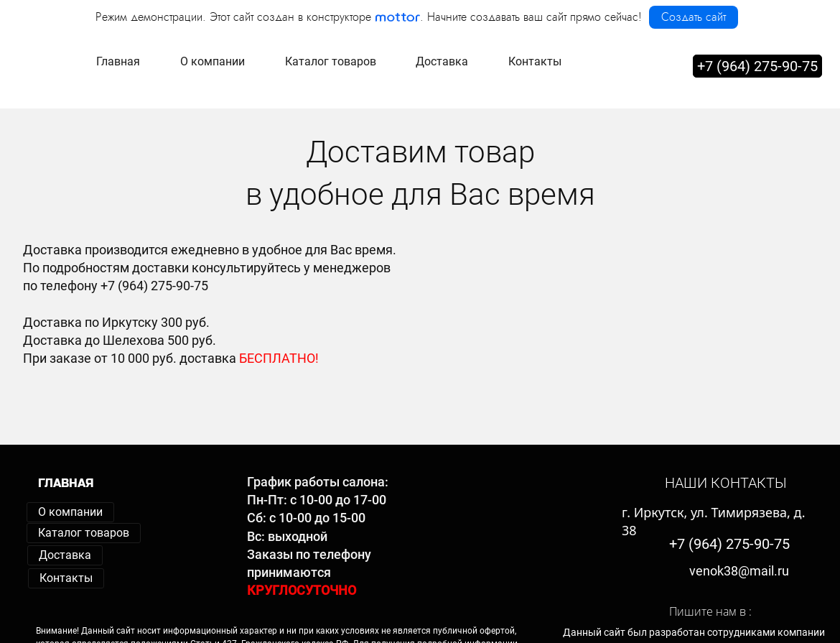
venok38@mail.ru (739, 571)
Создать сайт (694, 17)
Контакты (66, 578)
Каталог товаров (84, 533)
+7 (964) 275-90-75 (757, 64)
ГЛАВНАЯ (66, 483)
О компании (70, 512)
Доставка (65, 555)
